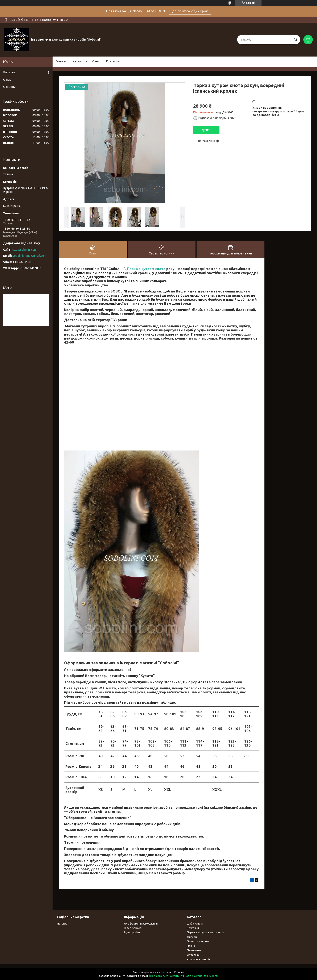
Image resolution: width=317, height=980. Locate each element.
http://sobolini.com (24, 250)
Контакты (113, 61)
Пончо (191, 946)
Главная (61, 61)
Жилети (192, 937)
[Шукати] (295, 40)
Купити (206, 130)
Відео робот (132, 932)
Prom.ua (179, 972)
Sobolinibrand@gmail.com (29, 256)
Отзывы (9, 87)
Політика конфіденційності (201, 976)
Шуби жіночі (195, 923)
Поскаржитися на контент (166, 976)
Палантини (194, 950)
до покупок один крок (190, 11)
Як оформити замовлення (141, 923)
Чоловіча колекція (199, 959)
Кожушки (193, 928)
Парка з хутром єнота (146, 269)
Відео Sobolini (133, 928)
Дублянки (193, 955)
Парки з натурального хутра (205, 932)
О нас (96, 61)
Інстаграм (63, 923)
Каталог (78, 61)
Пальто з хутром (198, 941)
